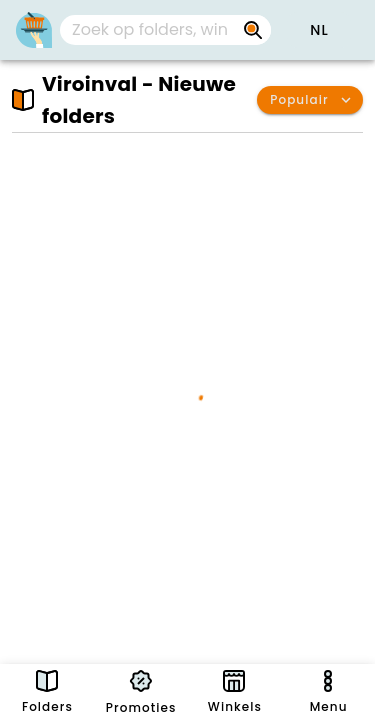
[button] (319, 30)
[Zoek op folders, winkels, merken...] (149, 30)
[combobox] (165, 30)
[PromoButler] (34, 30)
